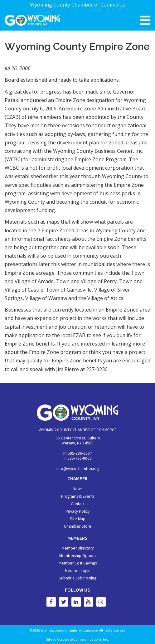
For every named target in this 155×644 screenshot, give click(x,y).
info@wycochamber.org (78, 469)
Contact (78, 504)
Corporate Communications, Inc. (83, 639)
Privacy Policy (77, 511)
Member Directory (78, 548)
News (77, 489)
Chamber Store (78, 526)
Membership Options (78, 556)
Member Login (78, 571)
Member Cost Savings (78, 563)
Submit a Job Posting (77, 578)
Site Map (78, 519)
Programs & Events (78, 496)
